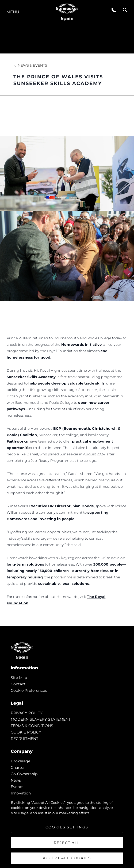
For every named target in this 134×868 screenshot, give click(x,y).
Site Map (19, 678)
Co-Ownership (24, 774)
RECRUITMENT (24, 739)
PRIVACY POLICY (27, 713)
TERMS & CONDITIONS (32, 726)
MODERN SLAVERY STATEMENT (41, 719)
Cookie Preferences (29, 690)
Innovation (21, 793)
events (17, 787)
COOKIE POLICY (26, 732)
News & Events (30, 65)
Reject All (67, 843)
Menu (13, 12)
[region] (67, 831)
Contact (18, 684)
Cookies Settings (67, 827)
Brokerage (20, 761)
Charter (18, 767)
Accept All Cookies (67, 858)
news (16, 780)
